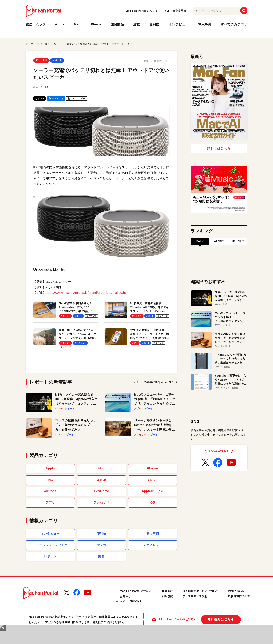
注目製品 (117, 24)
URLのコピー (77, 98)
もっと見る (155, 382)
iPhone (96, 24)
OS (153, 503)
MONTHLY (238, 241)
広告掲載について (239, 596)
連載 (137, 24)
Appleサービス (153, 491)
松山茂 (45, 87)
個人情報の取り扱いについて (201, 591)
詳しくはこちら (219, 148)
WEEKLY (219, 241)
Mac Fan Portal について (142, 11)
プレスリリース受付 (195, 596)
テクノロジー (153, 545)
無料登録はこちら (221, 619)
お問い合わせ (236, 591)
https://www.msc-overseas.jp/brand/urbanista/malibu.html (88, 293)
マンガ (101, 545)
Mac (77, 24)
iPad (50, 480)
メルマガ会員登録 (175, 11)
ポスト (40, 99)
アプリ (50, 503)
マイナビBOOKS (131, 601)
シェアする (56, 98)
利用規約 (167, 596)
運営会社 (167, 591)
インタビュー (179, 24)
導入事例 (205, 24)
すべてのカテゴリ (234, 24)
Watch (102, 480)
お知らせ (125, 596)
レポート (57, 60)
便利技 (154, 24)
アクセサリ (41, 60)
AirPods (50, 491)
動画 (101, 556)
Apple (60, 24)
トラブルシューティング (50, 545)
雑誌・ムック (36, 24)
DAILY (200, 241)
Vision (153, 480)
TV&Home (102, 491)
